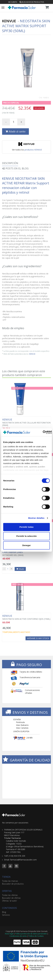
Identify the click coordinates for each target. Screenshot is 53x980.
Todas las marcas (10, 881)
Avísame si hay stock (38, 638)
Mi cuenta (13, 2)
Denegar (26, 545)
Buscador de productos (32, 2)
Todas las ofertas (10, 895)
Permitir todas (27, 527)
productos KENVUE (33, 150)
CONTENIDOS (9, 908)
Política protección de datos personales (31, 934)
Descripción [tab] (10, 163)
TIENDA (6, 877)
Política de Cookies (36, 936)
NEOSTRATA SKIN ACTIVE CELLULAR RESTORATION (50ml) (26, 422)
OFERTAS (7, 891)
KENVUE (32, 354)
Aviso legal (9, 934)
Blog (4, 912)
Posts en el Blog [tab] (15, 168)
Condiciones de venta (18, 936)
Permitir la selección (26, 536)
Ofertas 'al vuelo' (10, 901)
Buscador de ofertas (11, 898)
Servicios (6, 915)
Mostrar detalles (36, 518)
